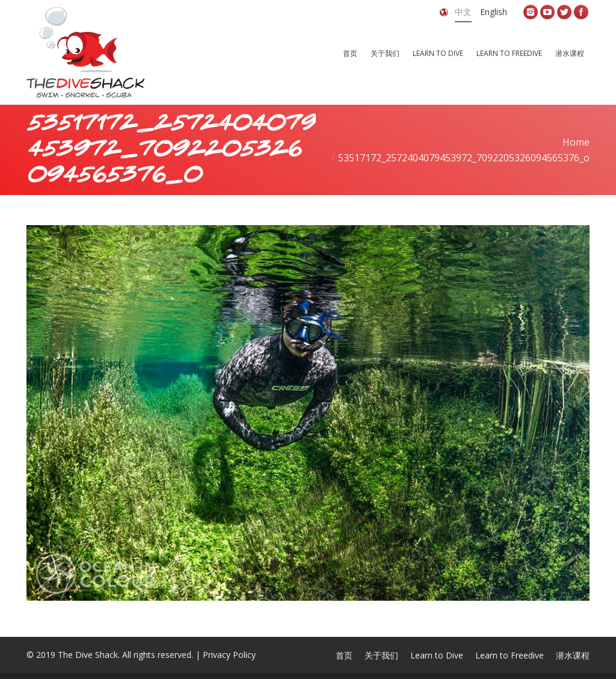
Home (576, 142)
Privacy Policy (229, 655)
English (494, 12)
